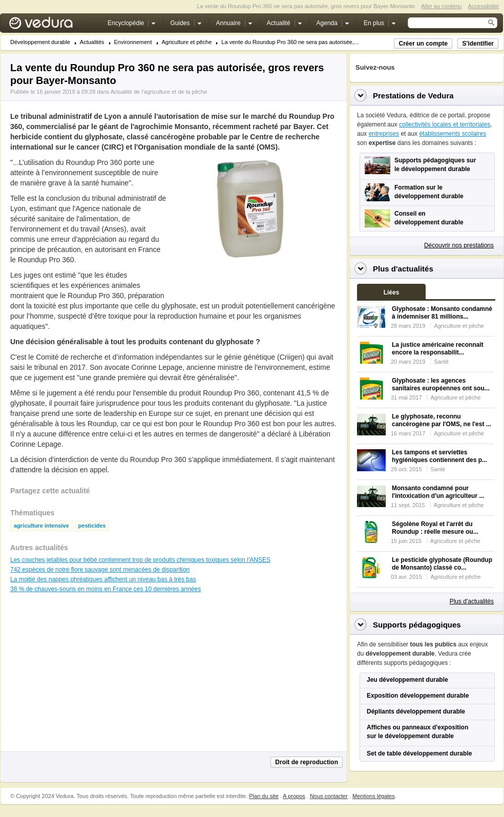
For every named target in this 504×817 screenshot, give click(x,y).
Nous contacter (329, 796)
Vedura (53, 25)
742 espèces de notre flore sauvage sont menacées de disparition (100, 570)
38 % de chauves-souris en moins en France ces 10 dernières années (106, 589)
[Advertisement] (254, 284)
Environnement (133, 42)
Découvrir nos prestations (459, 245)
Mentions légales (374, 796)
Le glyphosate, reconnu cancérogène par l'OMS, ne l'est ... (442, 420)
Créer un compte (423, 44)
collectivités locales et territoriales (445, 124)
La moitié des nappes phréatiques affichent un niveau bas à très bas (103, 579)
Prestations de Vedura (413, 96)
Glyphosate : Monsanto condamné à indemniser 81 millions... (442, 313)
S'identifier (478, 44)
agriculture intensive (41, 526)
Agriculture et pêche (187, 42)
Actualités (92, 42)
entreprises (384, 134)
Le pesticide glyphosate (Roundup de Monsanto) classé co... (442, 564)
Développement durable (40, 42)
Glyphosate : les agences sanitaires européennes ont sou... (441, 384)
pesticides (92, 526)
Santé (441, 362)
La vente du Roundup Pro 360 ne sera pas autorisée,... (290, 42)
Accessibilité (483, 6)
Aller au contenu (442, 6)
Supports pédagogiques (417, 625)
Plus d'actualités (472, 601)
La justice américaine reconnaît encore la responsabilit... (438, 349)
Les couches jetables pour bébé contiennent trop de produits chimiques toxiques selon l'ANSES (140, 560)
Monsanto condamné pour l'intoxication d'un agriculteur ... (438, 492)
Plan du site (264, 796)
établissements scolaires (453, 134)
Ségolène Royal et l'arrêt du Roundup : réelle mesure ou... (435, 528)
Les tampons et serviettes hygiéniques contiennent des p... (439, 456)
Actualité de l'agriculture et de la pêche (159, 92)
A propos (294, 796)
